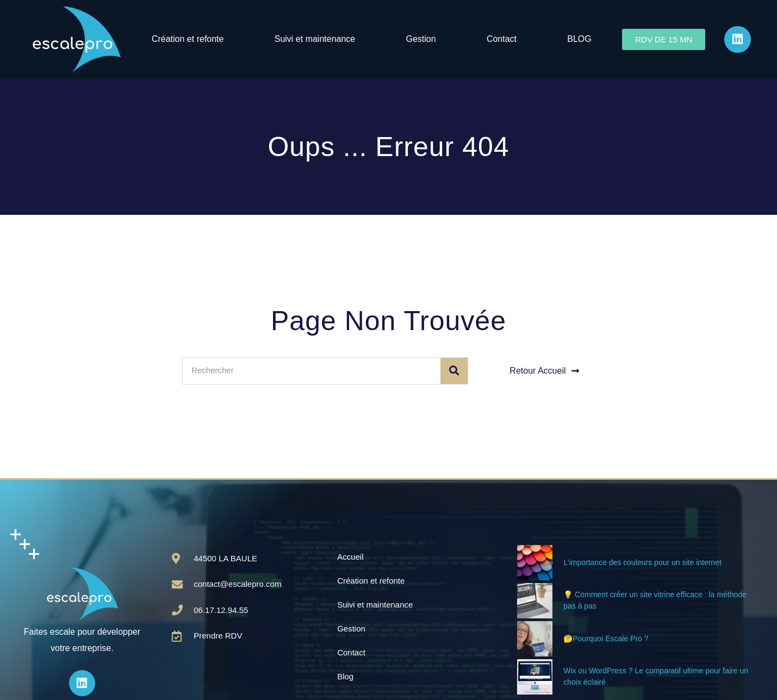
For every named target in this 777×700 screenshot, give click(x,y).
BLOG (579, 39)
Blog (345, 676)
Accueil (350, 557)
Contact (502, 39)
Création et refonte (188, 39)
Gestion (421, 39)
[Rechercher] (454, 371)
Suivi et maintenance (315, 39)
